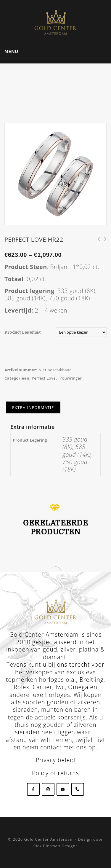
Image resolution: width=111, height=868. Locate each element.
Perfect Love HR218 (103, 242)
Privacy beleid (55, 760)
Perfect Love (44, 378)
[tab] (33, 407)
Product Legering (22, 332)
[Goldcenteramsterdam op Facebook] (33, 789)
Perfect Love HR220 (97, 242)
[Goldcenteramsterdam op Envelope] (63, 789)
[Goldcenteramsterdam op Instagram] (48, 789)
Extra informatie (33, 407)
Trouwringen (70, 378)
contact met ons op (68, 747)
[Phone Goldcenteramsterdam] (78, 789)
